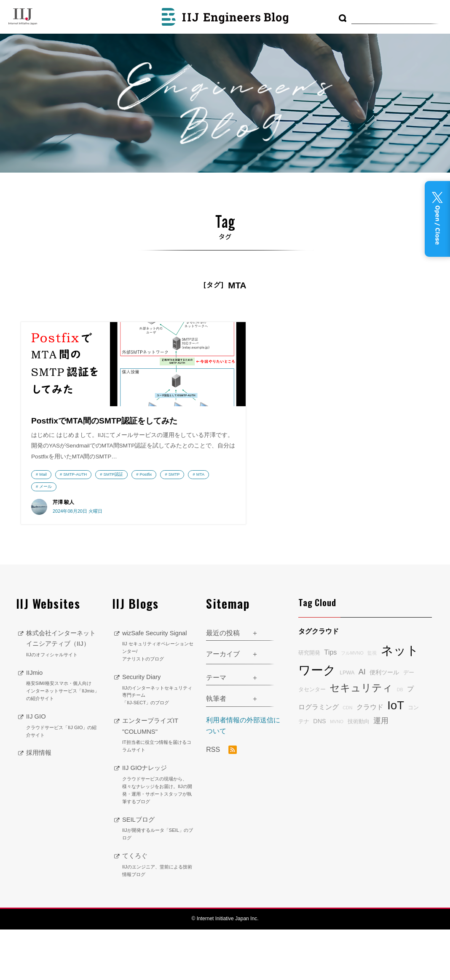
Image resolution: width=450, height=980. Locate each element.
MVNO (337, 772)
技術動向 (359, 772)
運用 (381, 771)
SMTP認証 (114, 511)
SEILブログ (158, 879)
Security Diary (158, 740)
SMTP (74, 523)
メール (46, 535)
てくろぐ (158, 915)
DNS (319, 771)
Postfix (45, 523)
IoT (396, 755)
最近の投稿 (223, 683)
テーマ (216, 728)
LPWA (347, 723)
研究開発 (309, 703)
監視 (372, 703)
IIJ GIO (63, 787)
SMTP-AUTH (75, 511)
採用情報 (40, 814)
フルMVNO (352, 703)
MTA (100, 523)
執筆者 (216, 749)
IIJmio (63, 746)
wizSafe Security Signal (158, 696)
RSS (221, 800)
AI (362, 722)
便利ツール (384, 722)
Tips (330, 702)
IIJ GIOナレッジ (158, 835)
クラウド (370, 757)
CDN (347, 758)
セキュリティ (361, 738)
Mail (43, 511)
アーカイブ (223, 704)
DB (400, 740)
